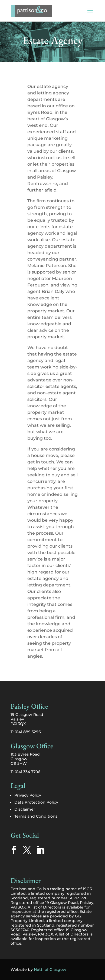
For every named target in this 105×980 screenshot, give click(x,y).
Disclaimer (25, 809)
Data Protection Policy (36, 802)
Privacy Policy (28, 795)
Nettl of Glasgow (50, 969)
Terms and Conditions (36, 816)
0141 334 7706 (27, 772)
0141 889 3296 (28, 732)
